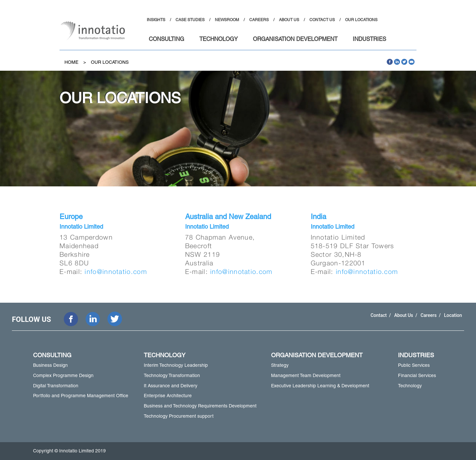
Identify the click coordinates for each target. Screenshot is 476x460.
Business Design (50, 365)
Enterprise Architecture (168, 396)
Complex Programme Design (63, 375)
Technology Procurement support (179, 416)
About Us (404, 315)
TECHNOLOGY (218, 39)
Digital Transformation (56, 386)
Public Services (414, 365)
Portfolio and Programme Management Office (81, 396)
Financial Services (417, 375)
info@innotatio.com (116, 271)
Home (71, 62)
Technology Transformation (172, 375)
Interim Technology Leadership (176, 365)
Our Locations (110, 62)
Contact (379, 315)
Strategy (280, 365)
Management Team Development (306, 375)
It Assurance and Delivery (171, 386)
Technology (410, 386)
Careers (429, 315)
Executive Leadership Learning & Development (320, 386)
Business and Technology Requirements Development (200, 406)
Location (453, 315)
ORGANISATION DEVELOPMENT (295, 39)
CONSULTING (166, 39)
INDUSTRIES (369, 39)
